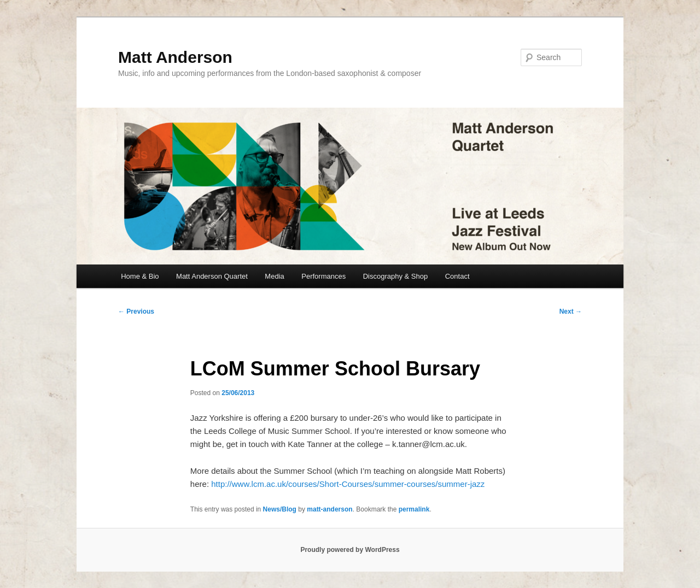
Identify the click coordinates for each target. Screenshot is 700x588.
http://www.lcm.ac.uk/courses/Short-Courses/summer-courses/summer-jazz (348, 484)
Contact (457, 276)
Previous (136, 311)
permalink (414, 509)
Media (274, 276)
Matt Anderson (175, 57)
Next (571, 311)
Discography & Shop (396, 276)
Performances (323, 276)
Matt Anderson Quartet (212, 276)
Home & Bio (140, 276)
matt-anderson (329, 509)
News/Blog (280, 509)
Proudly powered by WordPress (350, 550)
